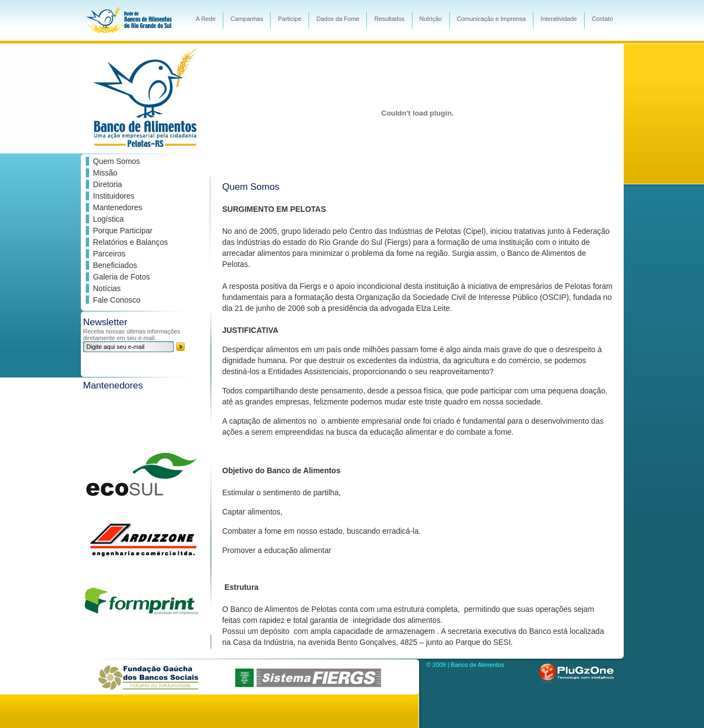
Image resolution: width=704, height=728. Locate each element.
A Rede (206, 19)
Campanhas (247, 19)
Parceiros (109, 254)
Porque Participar (123, 231)
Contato (603, 19)
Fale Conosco (117, 300)
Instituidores (114, 196)
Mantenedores (118, 207)
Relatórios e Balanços (130, 242)
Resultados (389, 19)
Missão (105, 173)
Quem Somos (117, 161)
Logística (108, 219)
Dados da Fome (338, 19)
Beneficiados (115, 265)
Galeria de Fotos (122, 277)
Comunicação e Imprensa (491, 19)
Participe (290, 19)
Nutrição (431, 19)
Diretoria (108, 184)
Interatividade (559, 19)
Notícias (107, 288)
